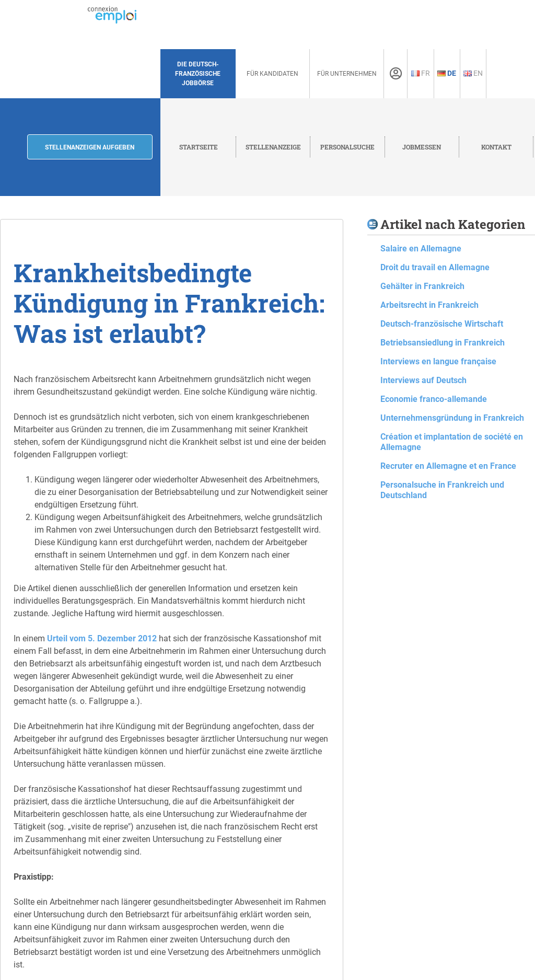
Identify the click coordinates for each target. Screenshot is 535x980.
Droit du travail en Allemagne (435, 267)
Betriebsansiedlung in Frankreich (443, 343)
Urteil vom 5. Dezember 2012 (102, 638)
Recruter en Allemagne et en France (448, 466)
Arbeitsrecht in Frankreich (429, 305)
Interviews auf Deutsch (423, 380)
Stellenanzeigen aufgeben (90, 147)
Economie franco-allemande (434, 399)
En (473, 73)
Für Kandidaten (272, 74)
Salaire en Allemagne (421, 249)
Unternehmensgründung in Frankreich (452, 418)
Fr (421, 73)
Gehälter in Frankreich (422, 286)
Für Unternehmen (347, 74)
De (447, 73)
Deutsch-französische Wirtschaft (442, 324)
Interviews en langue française (438, 361)
